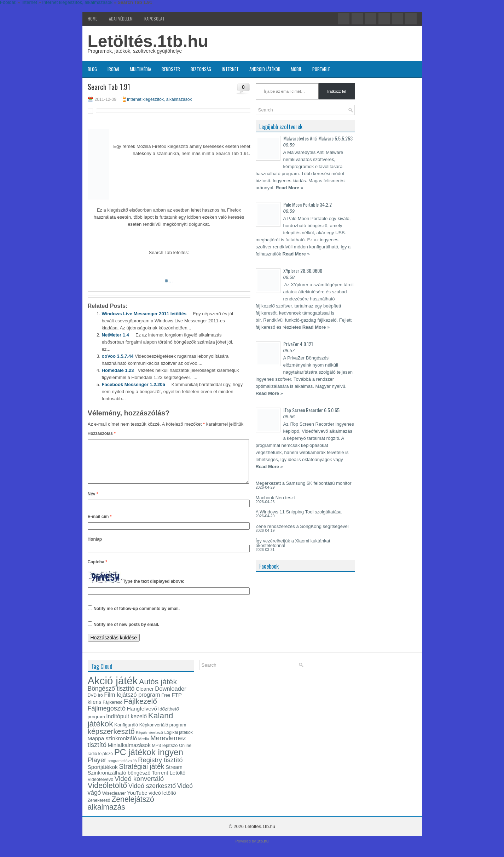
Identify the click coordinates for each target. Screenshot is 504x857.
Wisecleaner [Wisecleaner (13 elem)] (114, 802)
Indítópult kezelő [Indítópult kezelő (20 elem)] (126, 725)
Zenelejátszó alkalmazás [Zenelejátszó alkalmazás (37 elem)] (121, 812)
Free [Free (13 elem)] (166, 704)
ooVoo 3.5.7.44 (118, 356)
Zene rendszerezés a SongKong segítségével (302, 526)
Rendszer (171, 69)
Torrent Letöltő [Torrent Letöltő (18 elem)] (169, 781)
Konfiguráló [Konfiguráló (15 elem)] (126, 733)
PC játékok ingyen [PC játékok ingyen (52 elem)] (149, 761)
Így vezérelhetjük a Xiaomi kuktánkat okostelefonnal (293, 543)
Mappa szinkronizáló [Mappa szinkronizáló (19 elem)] (112, 747)
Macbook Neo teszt (275, 498)
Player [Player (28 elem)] (97, 768)
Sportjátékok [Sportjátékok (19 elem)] (103, 775)
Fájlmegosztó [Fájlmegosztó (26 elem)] (107, 717)
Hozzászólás (102, 433)
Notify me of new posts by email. (126, 633)
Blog (92, 69)
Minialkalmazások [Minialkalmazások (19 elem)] (129, 754)
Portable (321, 69)
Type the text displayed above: (154, 590)
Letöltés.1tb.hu (148, 41)
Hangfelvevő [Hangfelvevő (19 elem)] (142, 717)
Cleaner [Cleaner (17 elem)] (145, 697)
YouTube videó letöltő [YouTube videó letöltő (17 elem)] (151, 801)
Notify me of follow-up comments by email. (137, 617)
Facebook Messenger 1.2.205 (134, 384)
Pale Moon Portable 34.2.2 (308, 204)
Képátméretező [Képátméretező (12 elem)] (149, 741)
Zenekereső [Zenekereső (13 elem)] (99, 809)
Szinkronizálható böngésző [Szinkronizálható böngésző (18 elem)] (119, 781)
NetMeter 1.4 (115, 335)
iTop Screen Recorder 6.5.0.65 (311, 410)
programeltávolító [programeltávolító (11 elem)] (122, 769)
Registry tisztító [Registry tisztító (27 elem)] (160, 768)
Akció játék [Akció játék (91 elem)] (113, 689)
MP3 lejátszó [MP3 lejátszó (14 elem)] (165, 754)
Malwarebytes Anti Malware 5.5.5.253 (318, 138)
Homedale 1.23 (118, 370)
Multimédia (140, 69)
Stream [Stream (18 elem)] (174, 776)
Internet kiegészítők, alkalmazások (159, 99)
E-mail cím (100, 525)
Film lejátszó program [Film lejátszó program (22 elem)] (132, 703)
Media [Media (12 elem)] (144, 747)
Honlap (95, 548)
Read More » (289, 188)
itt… (169, 281)
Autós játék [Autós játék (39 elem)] (158, 690)
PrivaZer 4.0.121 (298, 344)
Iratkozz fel (337, 91)
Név (93, 502)
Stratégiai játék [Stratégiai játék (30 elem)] (141, 775)
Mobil (296, 69)
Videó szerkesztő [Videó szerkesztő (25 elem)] (152, 794)
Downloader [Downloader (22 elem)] (171, 697)
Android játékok (265, 69)
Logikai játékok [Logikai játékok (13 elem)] (179, 741)
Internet (230, 69)
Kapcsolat (155, 19)
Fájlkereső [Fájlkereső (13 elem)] (112, 711)
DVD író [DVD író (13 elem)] (95, 704)
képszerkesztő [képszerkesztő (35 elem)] (111, 740)
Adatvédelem (121, 19)
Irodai (113, 69)
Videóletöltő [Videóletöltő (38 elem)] (108, 794)
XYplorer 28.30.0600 (303, 271)
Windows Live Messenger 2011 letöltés (144, 314)
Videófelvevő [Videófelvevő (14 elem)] (101, 788)
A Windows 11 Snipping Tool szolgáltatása (299, 512)
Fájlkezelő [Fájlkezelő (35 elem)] (140, 710)
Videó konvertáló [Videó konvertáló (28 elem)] (139, 787)
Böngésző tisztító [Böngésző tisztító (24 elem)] (111, 697)
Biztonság (201, 69)
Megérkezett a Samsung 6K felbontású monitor (304, 483)
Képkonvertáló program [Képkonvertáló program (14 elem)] (163, 733)
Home (92, 19)
